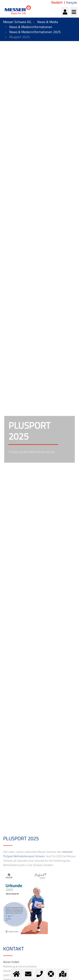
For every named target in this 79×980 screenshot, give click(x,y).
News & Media (48, 22)
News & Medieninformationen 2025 (35, 32)
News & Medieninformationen (31, 27)
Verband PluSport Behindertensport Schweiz (38, 854)
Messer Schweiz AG (17, 22)
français (72, 3)
